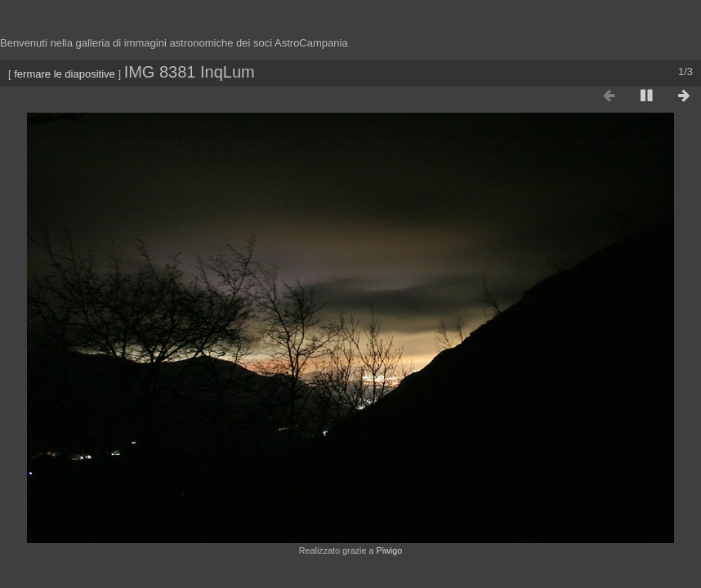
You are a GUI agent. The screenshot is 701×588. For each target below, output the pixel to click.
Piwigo (389, 550)
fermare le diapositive (65, 74)
